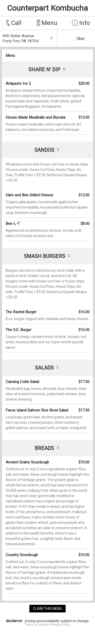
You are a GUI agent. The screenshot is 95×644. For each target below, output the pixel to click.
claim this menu (48, 609)
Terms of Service (37, 625)
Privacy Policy (61, 625)
